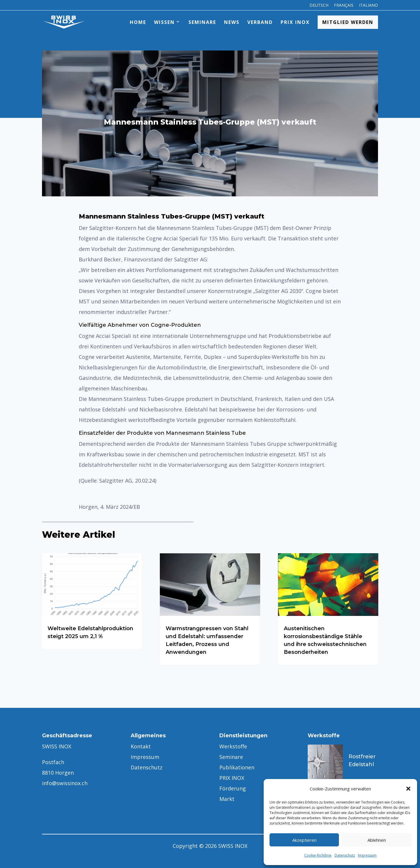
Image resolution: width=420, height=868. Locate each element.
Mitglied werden (348, 22)
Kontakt (141, 746)
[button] (408, 789)
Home (138, 22)
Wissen (164, 22)
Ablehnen (377, 840)
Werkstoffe (233, 746)
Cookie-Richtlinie (318, 855)
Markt (227, 799)
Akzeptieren (304, 840)
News (232, 22)
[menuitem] (319, 7)
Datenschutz (345, 855)
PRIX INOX (295, 22)
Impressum (367, 855)
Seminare (202, 22)
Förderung (233, 788)
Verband (260, 22)
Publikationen (237, 767)
